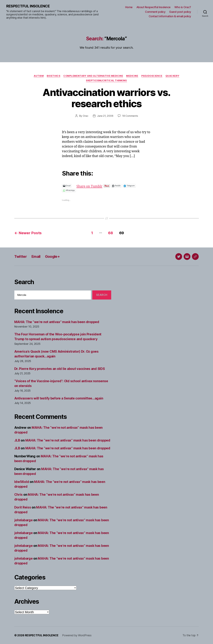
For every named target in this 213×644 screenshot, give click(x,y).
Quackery (172, 76)
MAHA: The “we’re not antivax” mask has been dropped (57, 322)
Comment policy (155, 12)
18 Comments (130, 116)
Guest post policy (180, 12)
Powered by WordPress (77, 635)
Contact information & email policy (170, 16)
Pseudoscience (152, 76)
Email (36, 256)
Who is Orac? (183, 7)
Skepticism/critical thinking (106, 81)
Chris (19, 495)
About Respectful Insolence (153, 7)
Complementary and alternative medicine (93, 76)
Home (129, 7)
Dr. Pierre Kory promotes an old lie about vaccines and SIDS (60, 369)
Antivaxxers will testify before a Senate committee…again (59, 398)
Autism (39, 76)
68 (110, 233)
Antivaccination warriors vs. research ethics (106, 98)
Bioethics (54, 76)
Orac (86, 116)
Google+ (52, 256)
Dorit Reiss (23, 507)
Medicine (132, 76)
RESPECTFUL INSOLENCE (28, 6)
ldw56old (22, 482)
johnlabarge (24, 520)
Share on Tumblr (99, 186)
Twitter (21, 256)
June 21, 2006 (105, 116)
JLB (17, 440)
